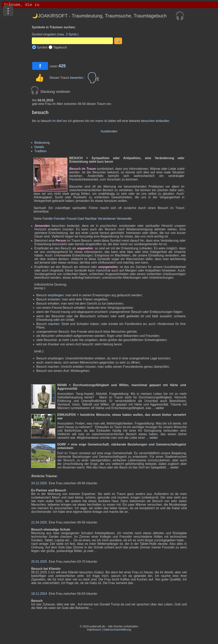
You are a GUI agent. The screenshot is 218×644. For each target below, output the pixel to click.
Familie (48, 219)
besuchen (148, 121)
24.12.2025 (39, 483)
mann (99, 121)
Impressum (94, 630)
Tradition (40, 151)
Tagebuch (60, 47)
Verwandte (124, 219)
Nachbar (91, 219)
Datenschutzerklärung (117, 630)
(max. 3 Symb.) (68, 34)
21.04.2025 (39, 522)
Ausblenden (109, 131)
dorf (59, 121)
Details (39, 147)
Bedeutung (42, 143)
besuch (46, 121)
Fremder (59, 219)
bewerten (77, 78)
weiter (159, 408)
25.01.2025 (39, 562)
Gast (81, 219)
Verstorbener (107, 219)
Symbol (42, 47)
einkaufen (162, 121)
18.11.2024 (39, 594)
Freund (71, 219)
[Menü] (8, 11)
